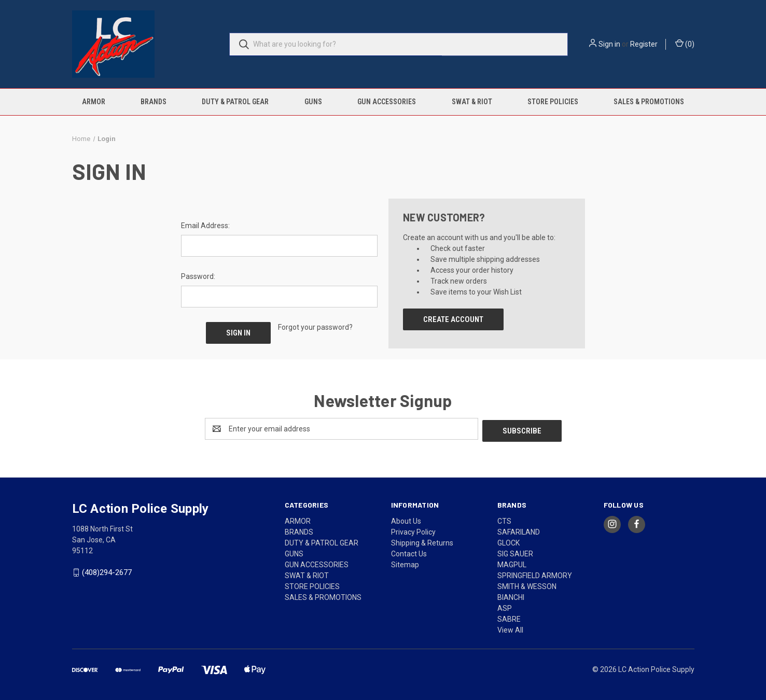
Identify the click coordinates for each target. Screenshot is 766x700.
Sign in (609, 44)
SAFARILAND (519, 530)
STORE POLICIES (553, 102)
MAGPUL (512, 563)
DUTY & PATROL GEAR (235, 102)
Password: (198, 276)
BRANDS (154, 102)
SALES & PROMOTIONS (649, 102)
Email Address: (205, 226)
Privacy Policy (413, 530)
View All (510, 628)
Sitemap (405, 563)
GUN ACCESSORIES (387, 102)
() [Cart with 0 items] (685, 44)
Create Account (453, 319)
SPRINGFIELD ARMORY (535, 573)
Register (644, 44)
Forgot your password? (315, 327)
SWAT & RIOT (472, 102)
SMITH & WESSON (527, 584)
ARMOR (94, 102)
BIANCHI (511, 595)
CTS (504, 519)
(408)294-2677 (107, 571)
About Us (406, 519)
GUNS (313, 102)
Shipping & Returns (422, 541)
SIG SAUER (515, 552)
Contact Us (409, 552)
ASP (505, 606)
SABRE (509, 617)
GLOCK (509, 541)
